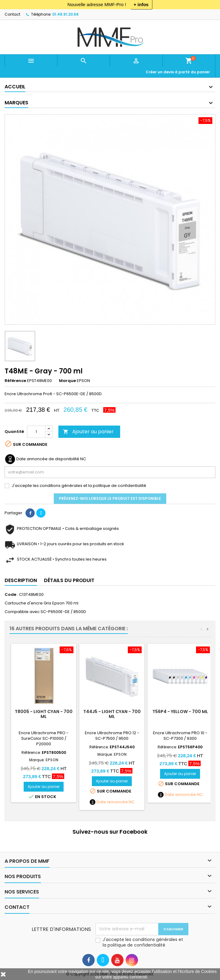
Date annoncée (112, 802)
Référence (15, 381)
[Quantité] (36, 432)
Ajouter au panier (88, 432)
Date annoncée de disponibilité (48, 459)
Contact (12, 14)
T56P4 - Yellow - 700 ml (180, 712)
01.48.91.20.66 (65, 14)
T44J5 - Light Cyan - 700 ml (112, 714)
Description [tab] (21, 580)
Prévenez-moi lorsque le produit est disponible (110, 498)
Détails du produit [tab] (69, 580)
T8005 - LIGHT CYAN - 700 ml (44, 714)
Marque (67, 381)
